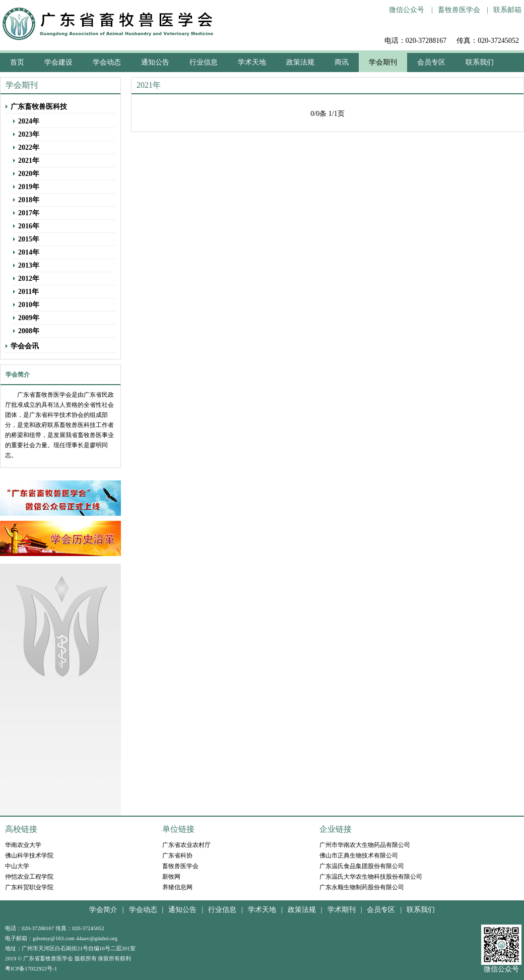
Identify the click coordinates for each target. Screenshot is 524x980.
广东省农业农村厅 (186, 845)
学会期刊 (383, 62)
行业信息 (204, 62)
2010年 (29, 305)
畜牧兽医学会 (459, 10)
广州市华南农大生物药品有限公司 (365, 845)
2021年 (29, 161)
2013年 (29, 265)
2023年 (29, 134)
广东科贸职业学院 (29, 887)
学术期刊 (342, 910)
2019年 (29, 187)
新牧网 (171, 877)
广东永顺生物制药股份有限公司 (362, 887)
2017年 (29, 213)
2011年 (28, 292)
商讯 (342, 62)
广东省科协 (177, 855)
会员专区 (431, 62)
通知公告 (155, 62)
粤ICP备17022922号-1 (31, 968)
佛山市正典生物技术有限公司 (359, 855)
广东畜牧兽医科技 (39, 107)
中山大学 (17, 866)
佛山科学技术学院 (29, 855)
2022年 (29, 147)
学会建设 (58, 62)
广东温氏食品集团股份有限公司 (362, 866)
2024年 (29, 121)
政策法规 (300, 62)
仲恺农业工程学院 (29, 877)
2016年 (29, 226)
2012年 (29, 279)
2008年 (29, 331)
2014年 (29, 252)
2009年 (29, 318)
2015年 (29, 239)
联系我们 (480, 62)
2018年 (29, 200)
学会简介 (103, 910)
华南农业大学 (23, 845)
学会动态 (107, 62)
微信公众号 (407, 10)
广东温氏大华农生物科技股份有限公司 (371, 877)
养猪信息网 (177, 887)
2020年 (29, 174)
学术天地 (252, 62)
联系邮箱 (507, 10)
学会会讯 (25, 346)
